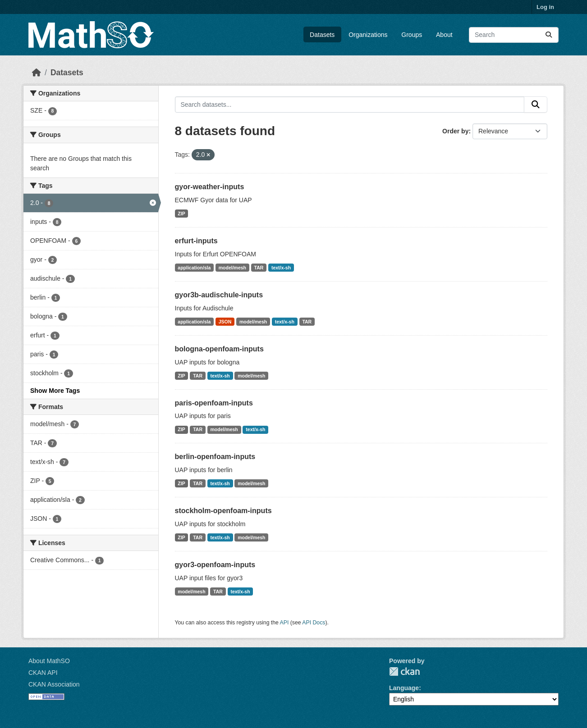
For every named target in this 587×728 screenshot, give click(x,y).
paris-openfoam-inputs (214, 403)
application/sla (194, 268)
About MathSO (49, 661)
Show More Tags (55, 391)
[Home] (37, 73)
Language (404, 688)
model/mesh (232, 268)
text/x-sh (281, 268)
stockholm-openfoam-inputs (223, 511)
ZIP (181, 214)
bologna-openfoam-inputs (219, 349)
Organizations (368, 35)
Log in (545, 7)
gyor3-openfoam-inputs (215, 565)
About (444, 35)
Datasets (322, 35)
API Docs (314, 623)
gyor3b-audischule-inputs (219, 295)
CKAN (404, 671)
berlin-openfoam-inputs (215, 457)
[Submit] (549, 35)
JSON (225, 322)
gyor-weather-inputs (210, 187)
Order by (455, 131)
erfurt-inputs (196, 241)
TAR (259, 268)
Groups (412, 35)
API (284, 623)
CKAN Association (54, 684)
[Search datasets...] (514, 35)
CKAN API (43, 673)
